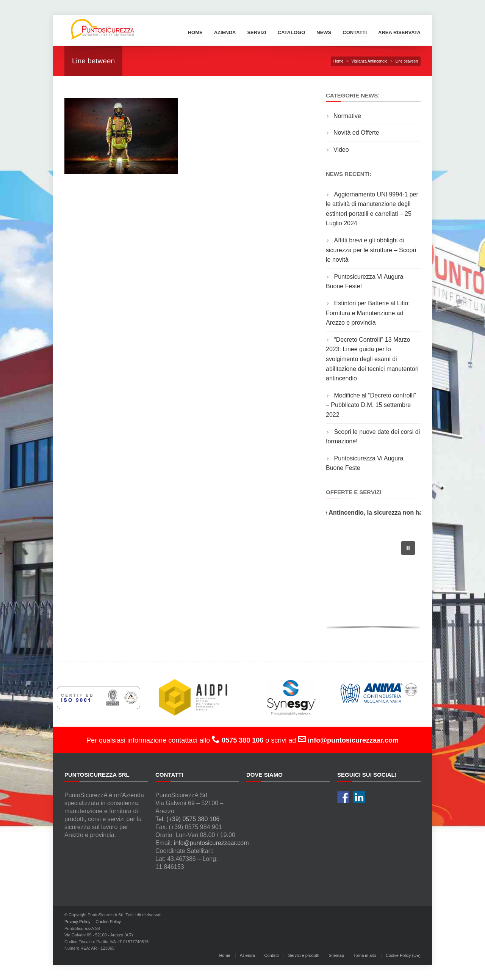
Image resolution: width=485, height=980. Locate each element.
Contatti (355, 32)
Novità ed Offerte (356, 133)
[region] (373, 583)
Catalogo (291, 32)
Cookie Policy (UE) (403, 955)
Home (195, 32)
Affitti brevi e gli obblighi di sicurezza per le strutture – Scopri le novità (371, 250)
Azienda (225, 32)
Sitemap (336, 955)
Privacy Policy (77, 922)
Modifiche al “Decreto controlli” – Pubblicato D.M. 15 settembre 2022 (371, 405)
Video (341, 150)
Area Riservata (399, 32)
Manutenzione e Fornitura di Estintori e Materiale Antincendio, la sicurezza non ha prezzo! (328, 513)
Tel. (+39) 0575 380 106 (187, 819)
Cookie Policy (108, 922)
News (324, 32)
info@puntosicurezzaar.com (211, 843)
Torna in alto (365, 955)
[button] (408, 548)
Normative (347, 116)
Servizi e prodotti (304, 955)
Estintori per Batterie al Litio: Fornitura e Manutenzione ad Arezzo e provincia (368, 313)
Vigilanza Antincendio (369, 61)
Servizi (257, 32)
